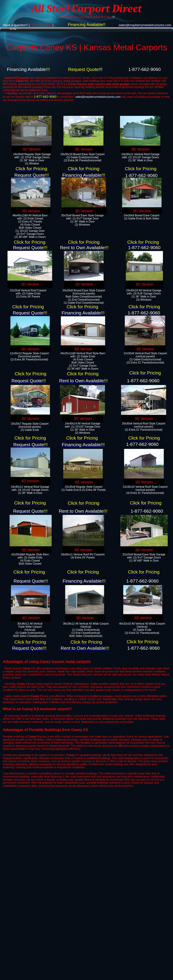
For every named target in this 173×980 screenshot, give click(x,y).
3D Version (31, 149)
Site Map (13, 29)
